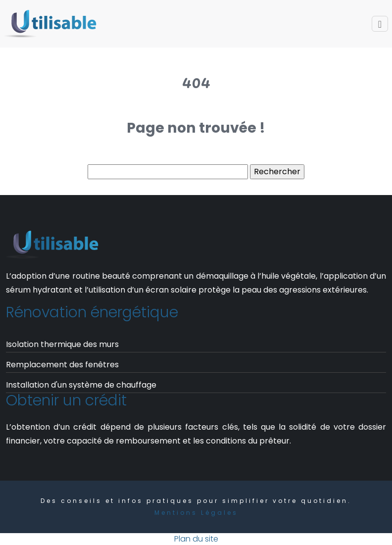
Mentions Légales (196, 513)
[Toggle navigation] (380, 24)
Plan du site (196, 539)
